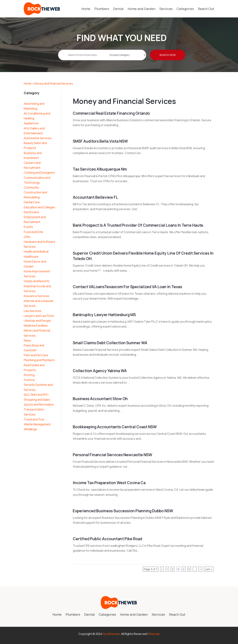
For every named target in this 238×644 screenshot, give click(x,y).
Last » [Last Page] (209, 569)
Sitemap (154, 634)
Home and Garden (142, 9)
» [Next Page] (200, 569)
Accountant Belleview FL (95, 197)
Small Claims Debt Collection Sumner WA (110, 343)
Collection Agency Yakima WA (100, 371)
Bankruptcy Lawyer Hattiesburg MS (104, 315)
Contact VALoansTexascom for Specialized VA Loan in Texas (127, 287)
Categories (185, 9)
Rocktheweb (111, 634)
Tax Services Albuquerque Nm (100, 169)
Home (86, 9)
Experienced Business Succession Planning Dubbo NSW (123, 511)
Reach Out (206, 9)
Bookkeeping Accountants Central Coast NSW (115, 427)
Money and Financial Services (54, 83)
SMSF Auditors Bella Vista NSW (100, 141)
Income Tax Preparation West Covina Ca (109, 483)
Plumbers (102, 9)
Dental (118, 9)
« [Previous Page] (162, 569)
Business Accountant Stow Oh (100, 399)
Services (166, 9)
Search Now (168, 58)
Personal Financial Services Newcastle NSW (112, 455)
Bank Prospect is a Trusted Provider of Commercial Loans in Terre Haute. (139, 225)
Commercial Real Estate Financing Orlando (111, 113)
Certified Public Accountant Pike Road (107, 539)
